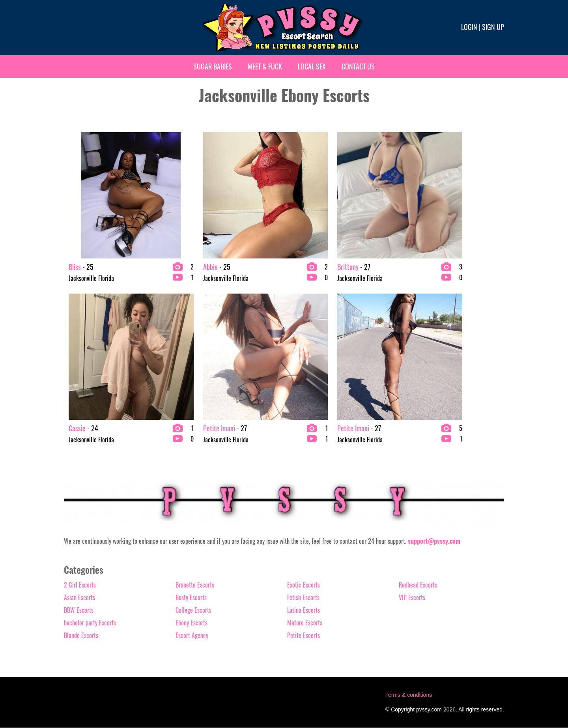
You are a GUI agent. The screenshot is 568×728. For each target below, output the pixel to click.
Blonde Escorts (81, 636)
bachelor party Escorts (90, 623)
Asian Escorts (79, 598)
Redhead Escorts (418, 585)
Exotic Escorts (304, 585)
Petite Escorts (304, 636)
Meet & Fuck (265, 66)
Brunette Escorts (195, 585)
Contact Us (358, 66)
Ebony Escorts (192, 623)
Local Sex (312, 66)
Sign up (493, 27)
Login (469, 27)
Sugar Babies (213, 66)
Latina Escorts (304, 610)
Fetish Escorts (303, 598)
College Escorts (193, 610)
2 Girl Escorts (80, 585)
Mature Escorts (305, 623)
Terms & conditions (409, 695)
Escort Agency (192, 636)
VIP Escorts (412, 598)
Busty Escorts (191, 598)
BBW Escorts (79, 610)
